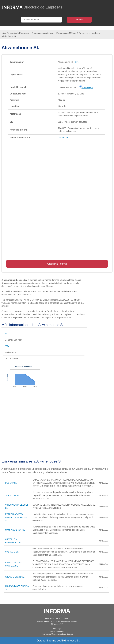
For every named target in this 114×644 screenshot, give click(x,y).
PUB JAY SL (11, 483)
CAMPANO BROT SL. (15, 530)
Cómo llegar (86, 87)
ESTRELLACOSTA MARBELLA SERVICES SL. (16, 517)
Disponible (63, 138)
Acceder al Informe (57, 264)
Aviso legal (57, 629)
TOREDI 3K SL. (13, 495)
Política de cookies (57, 631)
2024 (7, 346)
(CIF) (76, 62)
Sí (6, 334)
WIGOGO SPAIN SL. (15, 577)
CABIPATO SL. (12, 552)
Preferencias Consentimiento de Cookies (57, 634)
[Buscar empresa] (41, 20)
